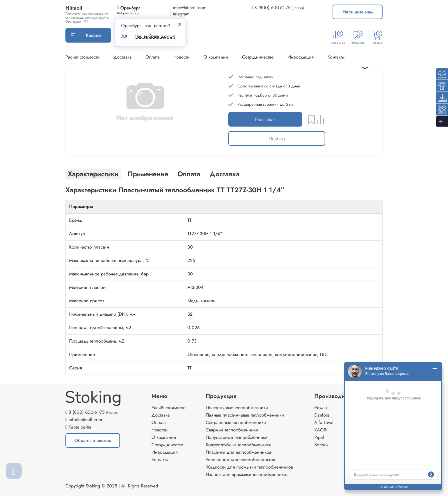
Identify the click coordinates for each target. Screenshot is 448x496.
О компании (216, 57)
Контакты (336, 57)
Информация (301, 57)
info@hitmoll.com (85, 420)
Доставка (123, 57)
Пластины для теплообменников (238, 452)
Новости (182, 57)
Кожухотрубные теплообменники (239, 445)
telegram (180, 14)
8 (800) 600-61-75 (272, 8)
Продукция (221, 396)
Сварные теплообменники (232, 430)
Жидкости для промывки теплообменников (249, 467)
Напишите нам (358, 12)
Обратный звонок (93, 440)
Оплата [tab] (189, 174)
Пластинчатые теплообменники (237, 408)
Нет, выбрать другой (155, 36)
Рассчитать (265, 119)
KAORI (321, 430)
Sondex (321, 445)
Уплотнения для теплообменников (240, 460)
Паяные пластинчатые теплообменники (245, 415)
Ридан (321, 408)
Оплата (153, 57)
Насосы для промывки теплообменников (247, 474)
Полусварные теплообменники (237, 437)
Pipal (319, 437)
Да (124, 36)
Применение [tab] (148, 174)
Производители (336, 396)
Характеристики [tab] (93, 174)
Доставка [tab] (225, 174)
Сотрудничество (258, 57)
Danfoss (322, 415)
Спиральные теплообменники (236, 422)
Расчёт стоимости (83, 57)
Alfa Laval (324, 422)
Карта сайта (80, 427)
